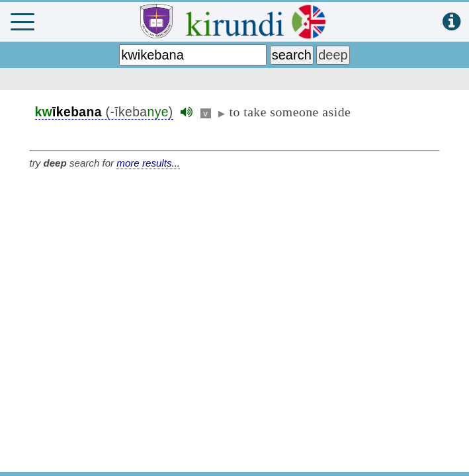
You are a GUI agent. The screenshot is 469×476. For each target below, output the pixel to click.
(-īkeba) (104, 112)
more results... (148, 163)
